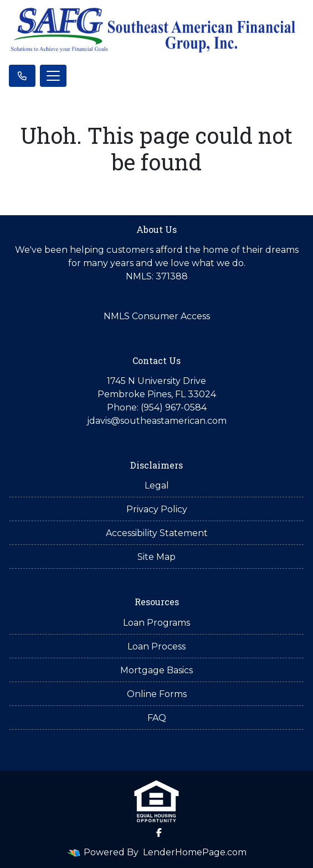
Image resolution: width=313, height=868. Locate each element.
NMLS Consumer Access (157, 316)
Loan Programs (156, 623)
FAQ (157, 718)
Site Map (156, 557)
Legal (157, 485)
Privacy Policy (157, 509)
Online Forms (157, 694)
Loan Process (156, 646)
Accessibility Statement (157, 533)
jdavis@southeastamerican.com (157, 421)
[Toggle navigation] (53, 76)
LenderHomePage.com (195, 852)
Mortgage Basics (156, 670)
